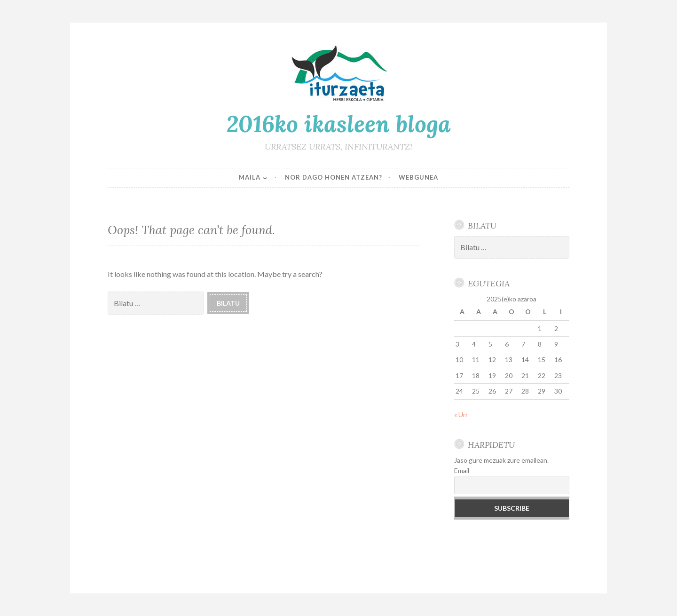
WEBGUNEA (418, 177)
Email (462, 470)
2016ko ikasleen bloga (339, 124)
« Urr (461, 415)
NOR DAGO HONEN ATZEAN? (334, 177)
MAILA (250, 177)
